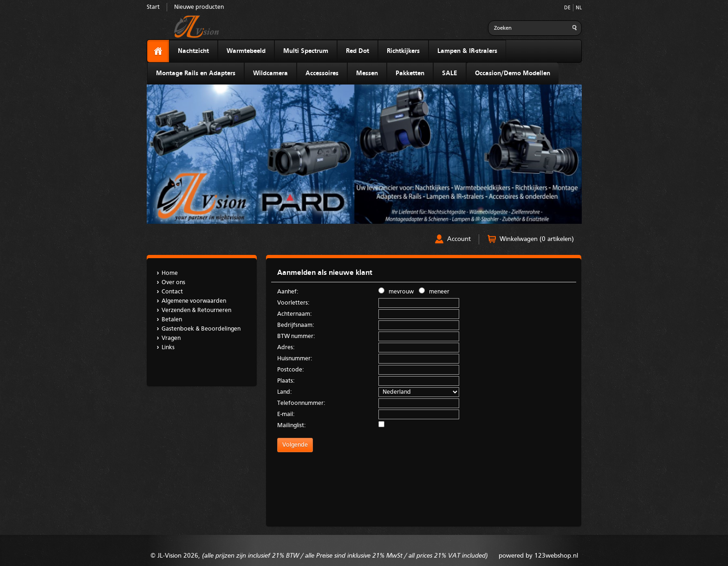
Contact (172, 292)
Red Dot (357, 51)
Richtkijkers (403, 51)
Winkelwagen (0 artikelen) (537, 239)
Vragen (171, 338)
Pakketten (410, 73)
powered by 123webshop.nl (538, 556)
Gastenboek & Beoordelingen (201, 329)
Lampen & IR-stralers (467, 51)
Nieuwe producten (199, 7)
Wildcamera (270, 73)
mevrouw (396, 291)
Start (153, 7)
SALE (450, 73)
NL (579, 8)
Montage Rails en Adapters (196, 73)
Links (168, 348)
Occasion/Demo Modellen (513, 73)
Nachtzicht (193, 51)
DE (567, 8)
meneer (434, 291)
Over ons (173, 283)
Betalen (172, 320)
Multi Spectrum (306, 51)
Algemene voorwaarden (194, 301)
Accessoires (322, 73)
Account (459, 239)
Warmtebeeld (246, 51)
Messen (367, 73)
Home (170, 273)
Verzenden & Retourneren (196, 310)
